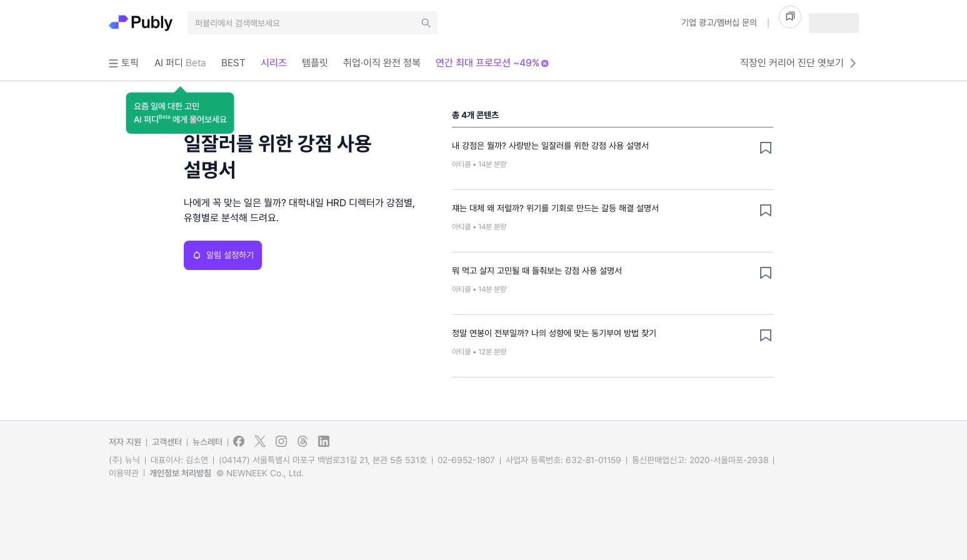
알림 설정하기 (223, 255)
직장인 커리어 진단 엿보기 (799, 63)
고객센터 (167, 442)
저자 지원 (125, 442)
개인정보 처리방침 (180, 473)
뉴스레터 (208, 442)
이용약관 (124, 473)
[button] (180, 113)
